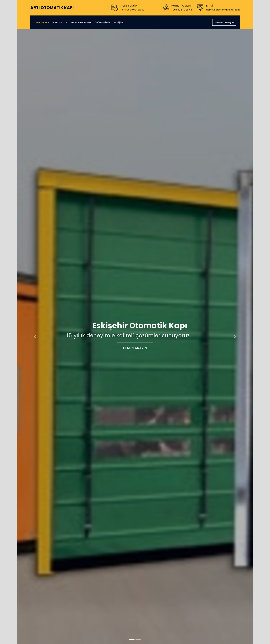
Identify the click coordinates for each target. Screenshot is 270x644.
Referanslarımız (81, 22)
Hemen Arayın (224, 22)
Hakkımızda (60, 22)
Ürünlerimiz (102, 22)
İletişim (118, 22)
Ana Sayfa (42, 22)
